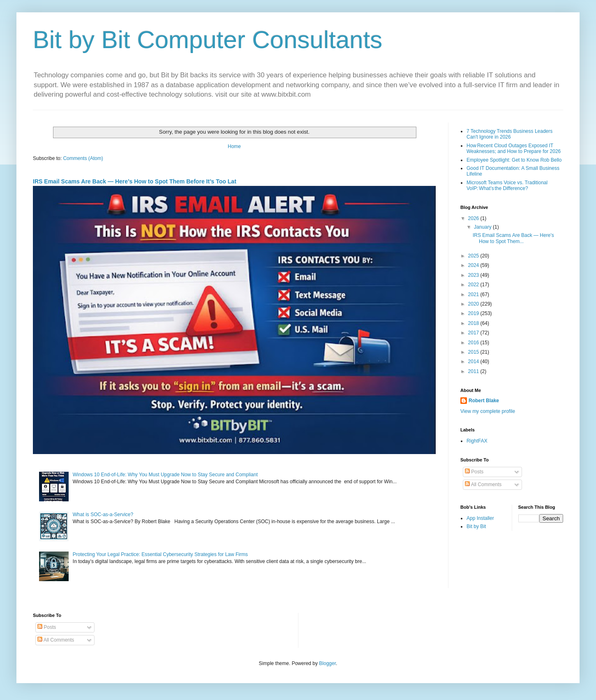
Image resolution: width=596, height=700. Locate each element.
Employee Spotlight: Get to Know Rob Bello (514, 160)
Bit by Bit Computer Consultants (208, 40)
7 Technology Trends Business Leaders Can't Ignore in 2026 (509, 134)
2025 (474, 256)
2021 (474, 294)
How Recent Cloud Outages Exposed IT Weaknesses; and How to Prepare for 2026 (514, 148)
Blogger (327, 663)
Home (234, 146)
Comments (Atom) (83, 158)
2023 (474, 275)
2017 (474, 333)
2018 (474, 323)
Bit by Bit (476, 526)
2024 (474, 265)
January (483, 227)
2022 (474, 285)
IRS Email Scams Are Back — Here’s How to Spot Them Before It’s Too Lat (135, 181)
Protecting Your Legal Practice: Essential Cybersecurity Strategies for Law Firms (160, 554)
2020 (474, 304)
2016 (474, 343)
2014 (474, 362)
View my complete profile (488, 411)
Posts (474, 472)
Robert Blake (484, 401)
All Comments (483, 484)
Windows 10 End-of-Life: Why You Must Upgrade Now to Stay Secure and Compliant (165, 475)
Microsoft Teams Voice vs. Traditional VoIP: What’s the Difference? (507, 185)
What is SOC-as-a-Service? (103, 515)
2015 (474, 352)
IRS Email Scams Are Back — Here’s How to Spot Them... (513, 238)
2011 (474, 371)
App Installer (480, 518)
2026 (474, 218)
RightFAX (477, 441)
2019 (474, 313)
